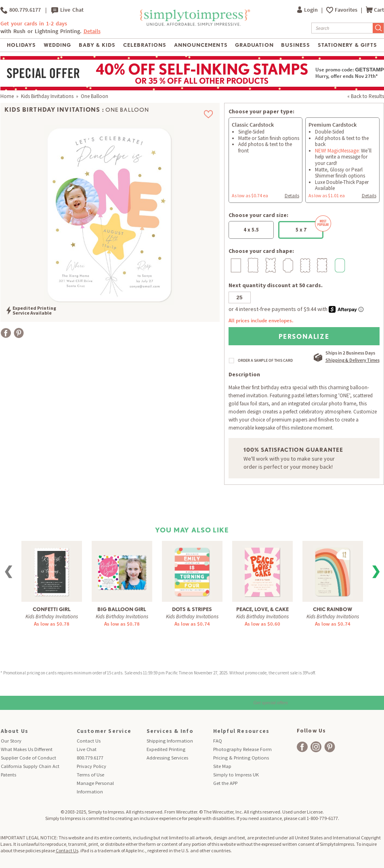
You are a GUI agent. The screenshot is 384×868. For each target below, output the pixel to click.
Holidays (21, 45)
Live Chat (67, 10)
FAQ (218, 741)
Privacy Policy (91, 766)
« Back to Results (366, 96)
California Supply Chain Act (30, 766)
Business (296, 45)
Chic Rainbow (333, 609)
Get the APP (225, 783)
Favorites (347, 10)
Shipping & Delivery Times (353, 360)
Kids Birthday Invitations (47, 96)
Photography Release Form (242, 749)
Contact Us (89, 741)
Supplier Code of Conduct (28, 758)
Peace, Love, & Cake (262, 609)
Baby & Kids (97, 45)
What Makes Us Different (27, 749)
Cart (375, 10)
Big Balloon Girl (122, 609)
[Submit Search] (378, 28)
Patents (8, 775)
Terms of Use (90, 775)
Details (92, 31)
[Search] (342, 28)
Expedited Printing (166, 749)
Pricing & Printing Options (241, 758)
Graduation (254, 45)
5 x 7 (310, 227)
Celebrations (145, 45)
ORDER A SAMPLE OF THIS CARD (265, 361)
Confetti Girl (52, 609)
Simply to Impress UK (236, 775)
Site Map (222, 766)
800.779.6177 (21, 10)
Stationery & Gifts (347, 45)
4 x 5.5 (251, 230)
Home (7, 96)
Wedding (57, 45)
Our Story (11, 741)
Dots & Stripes (192, 609)
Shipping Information (170, 741)
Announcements (201, 45)
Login (308, 10)
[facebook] (302, 747)
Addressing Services (167, 758)
